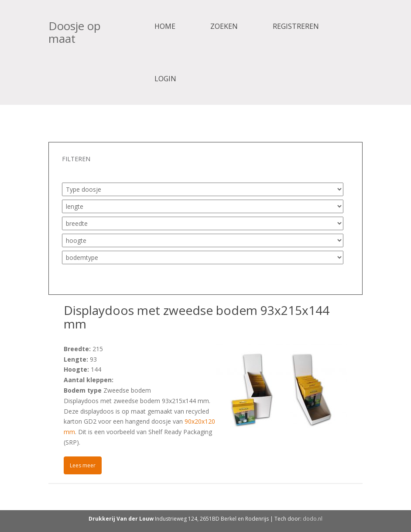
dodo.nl (313, 519)
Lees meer (83, 465)
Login (165, 79)
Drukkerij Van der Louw (121, 519)
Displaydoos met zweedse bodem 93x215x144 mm (197, 317)
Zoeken (224, 26)
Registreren (296, 26)
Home (165, 26)
